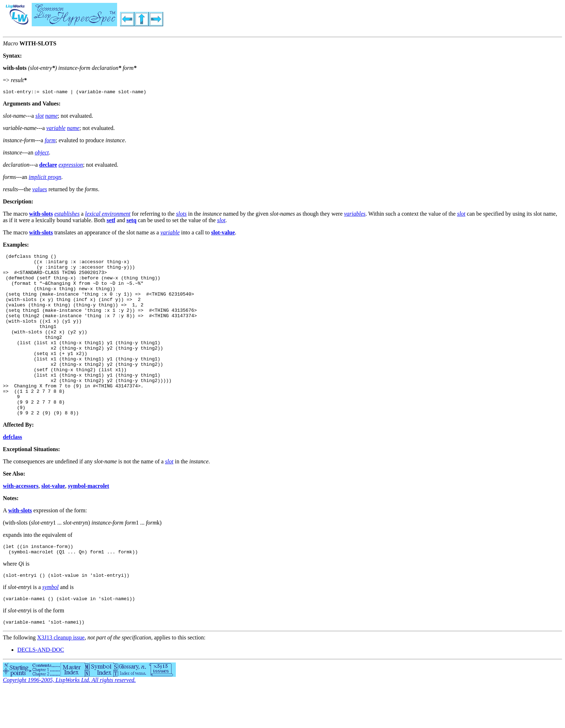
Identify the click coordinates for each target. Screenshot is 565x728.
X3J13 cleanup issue (61, 676)
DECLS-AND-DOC (41, 689)
